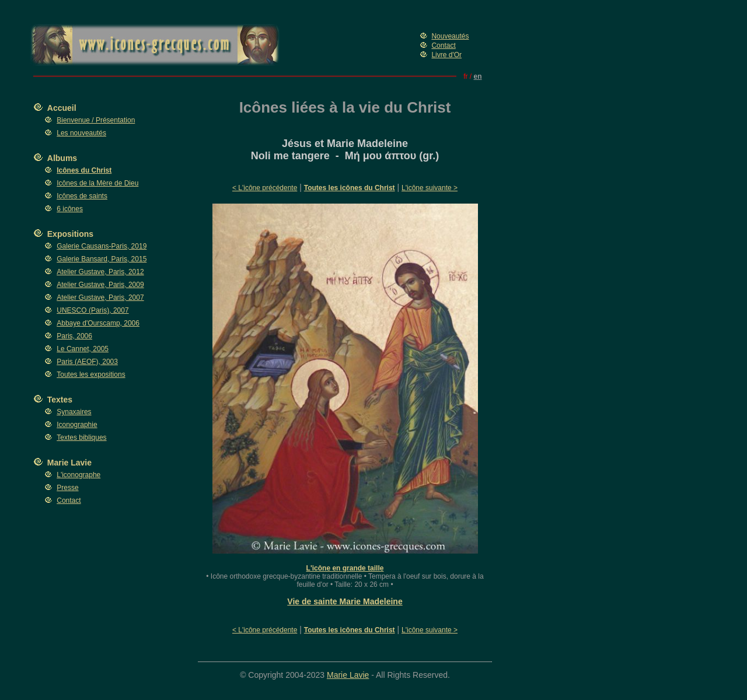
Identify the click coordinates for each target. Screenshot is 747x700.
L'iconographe (78, 475)
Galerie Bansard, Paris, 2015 (102, 259)
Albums (62, 158)
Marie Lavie (69, 463)
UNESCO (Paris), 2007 (92, 310)
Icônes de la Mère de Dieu (97, 183)
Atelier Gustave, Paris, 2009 (100, 285)
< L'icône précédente (265, 188)
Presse (67, 488)
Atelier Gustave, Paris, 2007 (100, 297)
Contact (443, 45)
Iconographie (77, 425)
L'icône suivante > (430, 188)
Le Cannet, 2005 (83, 349)
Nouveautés (450, 36)
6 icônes (70, 209)
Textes (60, 400)
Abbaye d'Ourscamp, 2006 (98, 323)
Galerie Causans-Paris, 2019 (102, 246)
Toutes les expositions (91, 374)
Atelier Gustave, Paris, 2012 (100, 272)
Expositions (70, 234)
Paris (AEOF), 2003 (87, 362)
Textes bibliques (81, 437)
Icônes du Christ (84, 170)
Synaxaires (74, 412)
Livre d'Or (446, 55)
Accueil (62, 108)
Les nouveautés (81, 133)
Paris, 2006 (74, 336)
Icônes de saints (82, 196)
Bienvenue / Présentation (96, 120)
